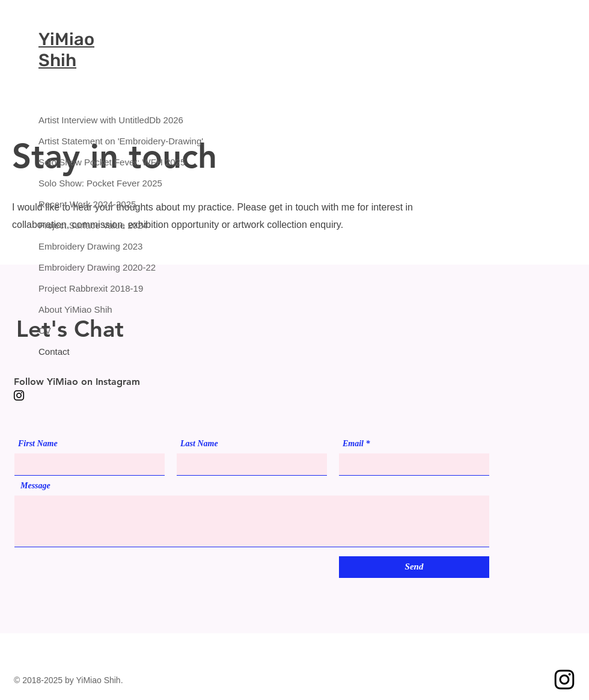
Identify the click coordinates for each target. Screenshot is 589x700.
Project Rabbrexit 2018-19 (81, 288)
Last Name (199, 444)
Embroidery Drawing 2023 (81, 246)
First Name (38, 444)
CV (45, 330)
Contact (54, 352)
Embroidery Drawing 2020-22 (81, 267)
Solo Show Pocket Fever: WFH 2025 (81, 162)
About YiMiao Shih (75, 309)
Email (353, 444)
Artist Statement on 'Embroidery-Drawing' (81, 141)
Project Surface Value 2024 (81, 225)
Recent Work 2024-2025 (81, 204)
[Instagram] (19, 395)
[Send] (414, 567)
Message (35, 486)
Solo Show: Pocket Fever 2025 (81, 183)
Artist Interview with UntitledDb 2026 (81, 120)
